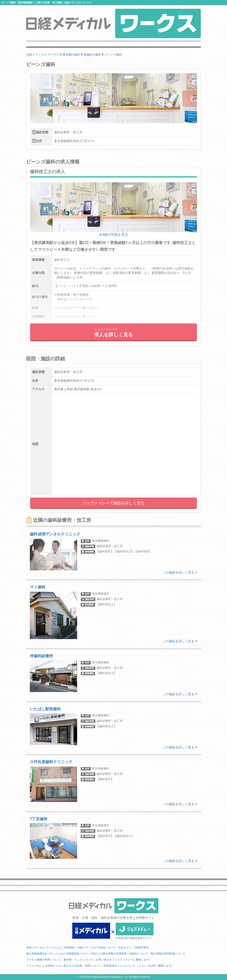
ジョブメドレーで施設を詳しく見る (113, 503)
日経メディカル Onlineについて (97, 947)
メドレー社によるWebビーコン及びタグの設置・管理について (64, 966)
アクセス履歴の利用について (44, 960)
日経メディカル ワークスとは (44, 947)
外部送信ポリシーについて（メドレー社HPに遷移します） (139, 966)
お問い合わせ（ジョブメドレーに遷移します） (124, 960)
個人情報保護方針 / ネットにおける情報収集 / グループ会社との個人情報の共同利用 (76, 954)
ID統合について (139, 954)
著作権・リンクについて (78, 960)
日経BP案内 (141, 947)
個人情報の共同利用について (168, 954)
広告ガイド (125, 947)
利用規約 (70, 947)
